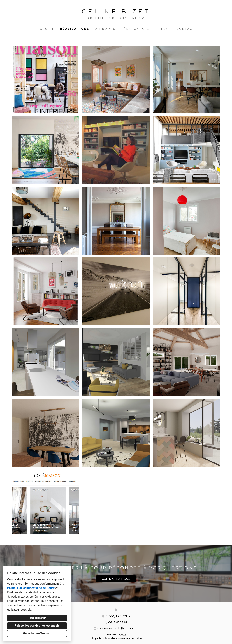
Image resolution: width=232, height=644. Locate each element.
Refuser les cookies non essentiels (37, 626)
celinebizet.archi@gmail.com (118, 628)
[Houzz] (116, 609)
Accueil (46, 29)
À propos (106, 29)
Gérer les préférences (37, 633)
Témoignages (136, 29)
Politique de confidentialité (102, 638)
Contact (186, 29)
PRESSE (163, 29)
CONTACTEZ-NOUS (116, 579)
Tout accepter (37, 618)
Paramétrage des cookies (130, 638)
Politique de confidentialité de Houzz (31, 588)
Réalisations (75, 29)
